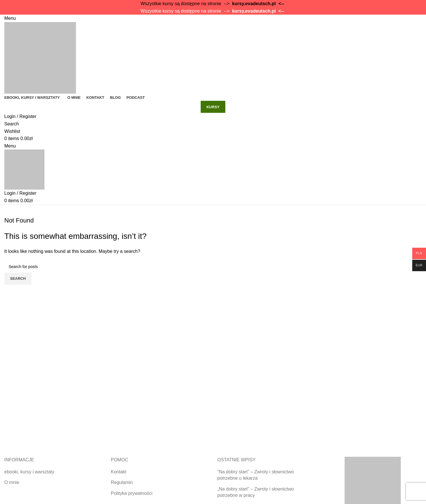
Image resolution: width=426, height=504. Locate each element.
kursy (213, 107)
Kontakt (119, 472)
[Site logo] (40, 57)
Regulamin (122, 482)
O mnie (12, 482)
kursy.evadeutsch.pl (254, 4)
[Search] (12, 124)
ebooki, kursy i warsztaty (29, 472)
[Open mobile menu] (10, 18)
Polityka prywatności (132, 493)
